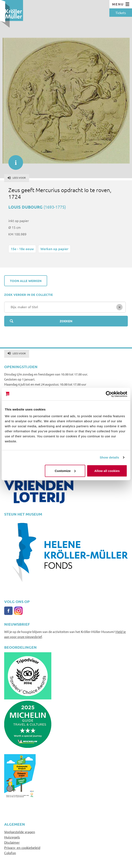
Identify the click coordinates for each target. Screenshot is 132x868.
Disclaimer (12, 842)
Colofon (10, 853)
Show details (109, 457)
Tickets (121, 13)
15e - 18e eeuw (22, 249)
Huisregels (12, 837)
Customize (65, 471)
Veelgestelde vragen (20, 832)
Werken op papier (54, 249)
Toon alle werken (26, 281)
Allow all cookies (107, 471)
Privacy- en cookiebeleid (22, 847)
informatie (14, 160)
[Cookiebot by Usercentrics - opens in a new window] (109, 394)
